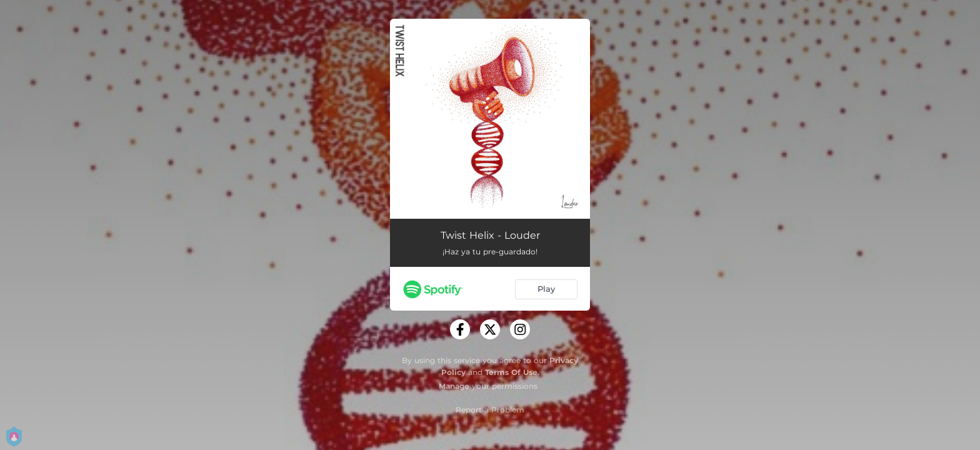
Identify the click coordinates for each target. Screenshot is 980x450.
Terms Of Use (511, 372)
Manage (454, 386)
